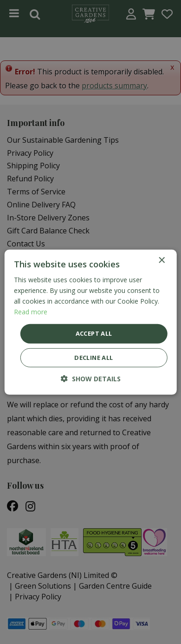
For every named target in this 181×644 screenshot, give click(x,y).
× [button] (161, 260)
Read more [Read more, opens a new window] (31, 312)
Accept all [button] (94, 333)
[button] (91, 379)
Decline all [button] (94, 358)
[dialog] (90, 322)
